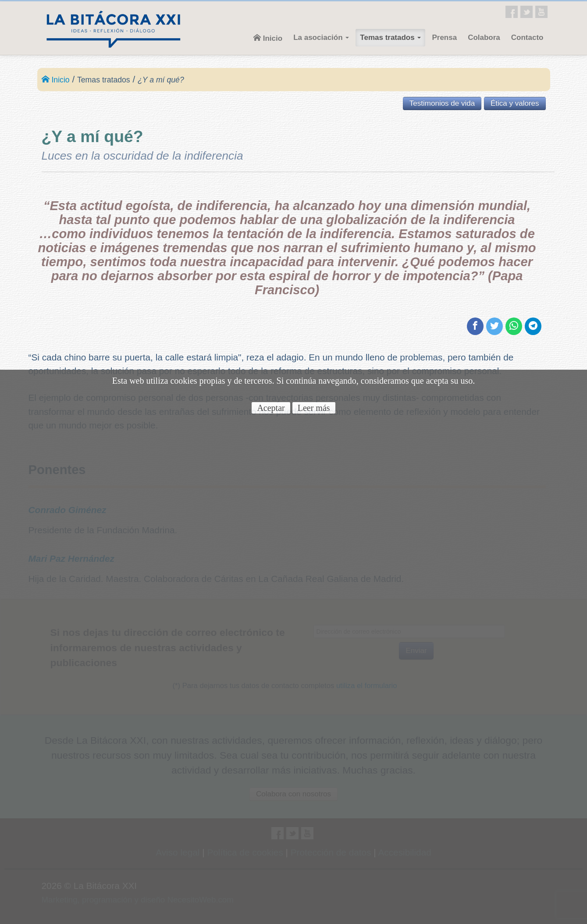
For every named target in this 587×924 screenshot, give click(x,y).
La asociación (321, 37)
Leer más (314, 408)
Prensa (444, 37)
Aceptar (271, 408)
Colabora (484, 37)
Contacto (527, 37)
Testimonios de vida (442, 103)
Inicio (268, 38)
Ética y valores (515, 103)
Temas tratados (390, 37)
